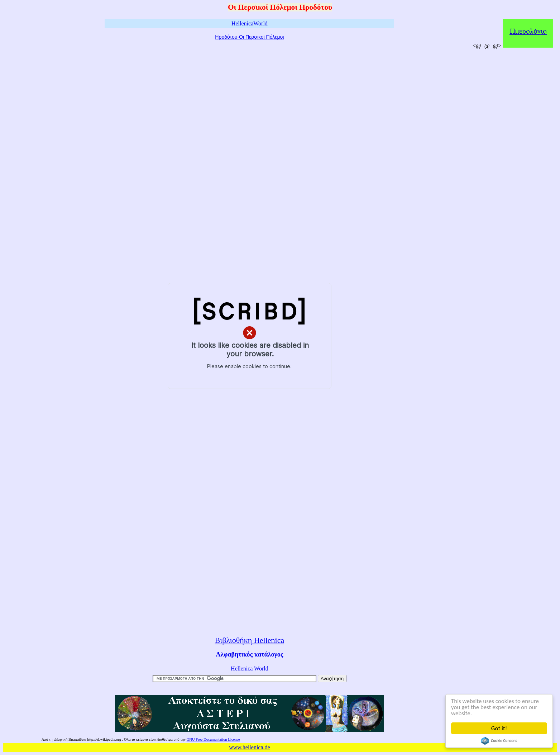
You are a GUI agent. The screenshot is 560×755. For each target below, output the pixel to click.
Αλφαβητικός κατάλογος (249, 654)
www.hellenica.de (249, 747)
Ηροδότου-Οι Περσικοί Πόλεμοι (249, 37)
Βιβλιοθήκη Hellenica (250, 640)
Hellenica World (250, 669)
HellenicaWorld (250, 23)
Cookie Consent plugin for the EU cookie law (499, 741)
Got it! (499, 728)
